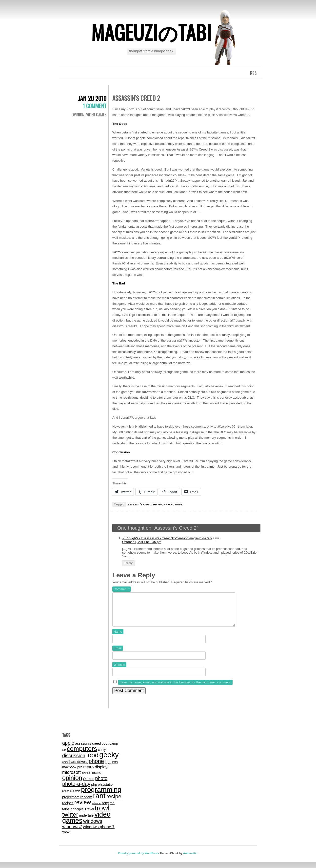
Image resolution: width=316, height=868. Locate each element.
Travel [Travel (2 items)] (89, 815)
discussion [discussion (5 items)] (74, 761)
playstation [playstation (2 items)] (106, 790)
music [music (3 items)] (96, 778)
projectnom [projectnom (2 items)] (71, 803)
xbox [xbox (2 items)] (66, 838)
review (158, 504)
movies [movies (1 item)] (86, 779)
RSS (253, 73)
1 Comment (95, 106)
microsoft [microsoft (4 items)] (71, 778)
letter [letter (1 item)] (115, 768)
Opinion (78, 115)
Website (119, 671)
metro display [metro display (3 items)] (95, 773)
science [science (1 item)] (96, 809)
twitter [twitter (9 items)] (70, 820)
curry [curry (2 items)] (102, 756)
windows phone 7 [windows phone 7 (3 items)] (99, 833)
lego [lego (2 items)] (108, 768)
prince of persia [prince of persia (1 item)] (71, 797)
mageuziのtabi (151, 32)
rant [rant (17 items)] (99, 802)
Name (118, 638)
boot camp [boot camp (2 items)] (110, 749)
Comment (122, 589)
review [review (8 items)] (83, 808)
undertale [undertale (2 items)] (86, 821)
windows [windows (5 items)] (93, 827)
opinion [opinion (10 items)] (72, 784)
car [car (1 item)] (64, 756)
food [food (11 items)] (92, 761)
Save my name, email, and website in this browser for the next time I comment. (176, 688)
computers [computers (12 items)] (82, 755)
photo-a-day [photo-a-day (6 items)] (76, 790)
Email (118, 654)
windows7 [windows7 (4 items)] (72, 833)
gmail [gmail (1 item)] (65, 768)
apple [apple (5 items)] (68, 749)
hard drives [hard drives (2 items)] (78, 768)
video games (96, 115)
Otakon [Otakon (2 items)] (89, 785)
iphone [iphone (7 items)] (96, 767)
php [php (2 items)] (94, 790)
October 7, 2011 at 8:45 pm (142, 542)
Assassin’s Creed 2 (136, 98)
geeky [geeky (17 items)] (109, 761)
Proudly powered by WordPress (138, 859)
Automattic (190, 859)
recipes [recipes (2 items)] (68, 809)
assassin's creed (139, 504)
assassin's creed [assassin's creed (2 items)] (88, 749)
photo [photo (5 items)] (101, 784)
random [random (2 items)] (86, 803)
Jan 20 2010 (92, 98)
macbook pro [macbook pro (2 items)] (72, 773)
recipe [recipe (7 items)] (114, 802)
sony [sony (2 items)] (105, 809)
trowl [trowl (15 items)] (102, 814)
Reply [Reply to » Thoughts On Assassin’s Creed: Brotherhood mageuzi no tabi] (128, 563)
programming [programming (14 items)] (101, 795)
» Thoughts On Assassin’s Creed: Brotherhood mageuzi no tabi (167, 538)
